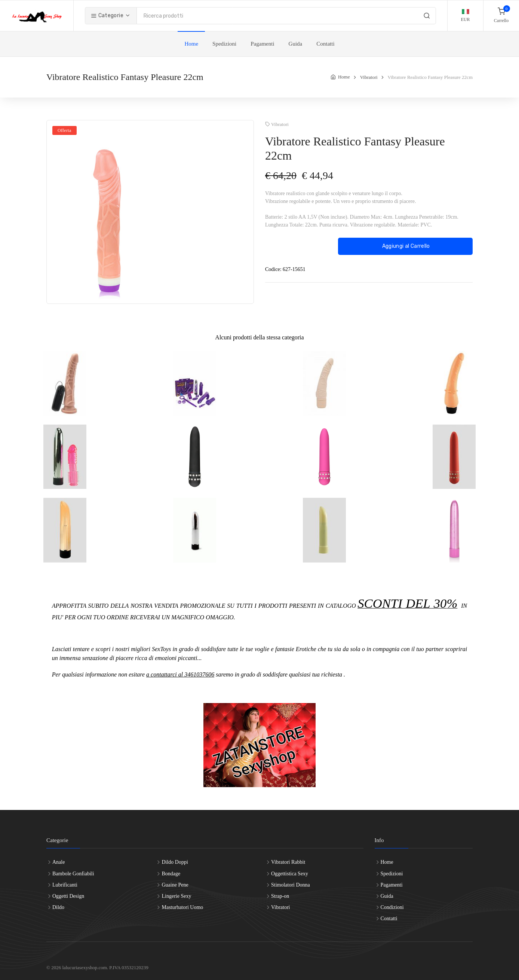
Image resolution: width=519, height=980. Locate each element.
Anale (59, 862)
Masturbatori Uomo (182, 907)
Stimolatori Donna (291, 885)
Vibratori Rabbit (288, 862)
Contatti (325, 44)
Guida (296, 44)
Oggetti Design (68, 896)
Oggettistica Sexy (290, 874)
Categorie (107, 16)
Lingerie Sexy (176, 896)
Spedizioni (224, 44)
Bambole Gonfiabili (73, 874)
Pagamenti (262, 44)
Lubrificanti (65, 885)
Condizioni (392, 907)
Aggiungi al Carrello (405, 246)
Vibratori (369, 77)
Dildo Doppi (175, 862)
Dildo (58, 907)
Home (191, 44)
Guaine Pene (175, 885)
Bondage (171, 874)
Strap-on (280, 896)
